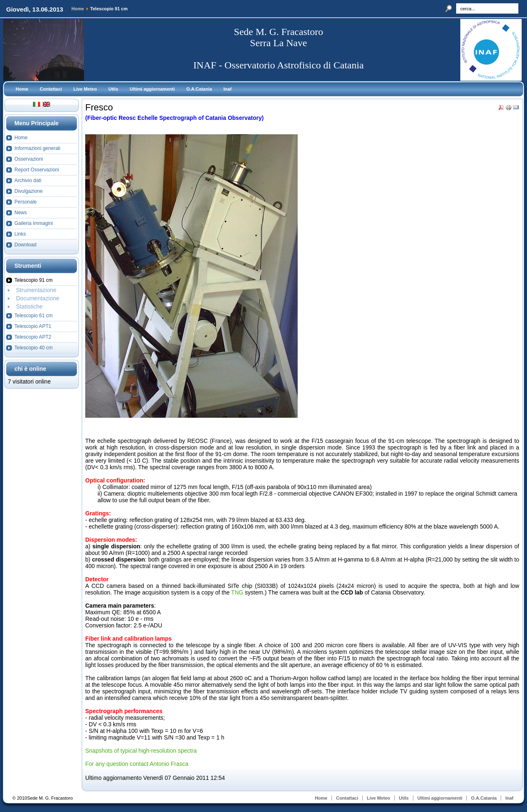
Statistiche (29, 307)
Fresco (99, 107)
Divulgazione (29, 191)
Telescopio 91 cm (34, 280)
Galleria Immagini (34, 223)
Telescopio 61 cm (34, 316)
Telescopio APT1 (33, 326)
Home (78, 9)
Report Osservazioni (37, 170)
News (21, 213)
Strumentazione (36, 290)
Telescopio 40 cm (34, 348)
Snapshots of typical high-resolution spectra (141, 751)
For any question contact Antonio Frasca (137, 764)
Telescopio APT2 (33, 337)
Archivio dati (28, 180)
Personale (26, 202)
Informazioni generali (37, 148)
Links (20, 234)
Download (25, 245)
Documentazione (38, 298)
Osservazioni (29, 159)
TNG (238, 592)
